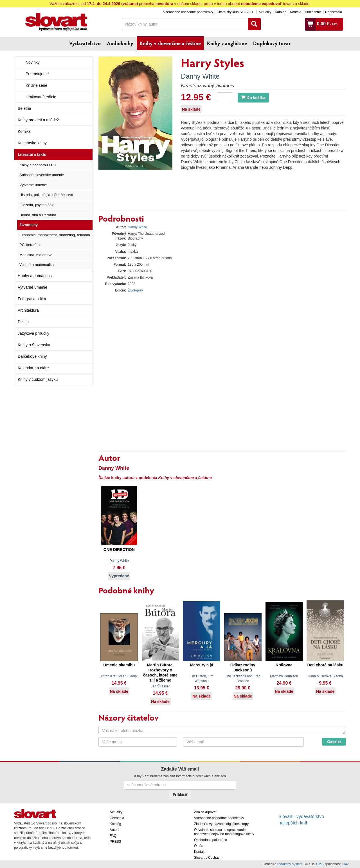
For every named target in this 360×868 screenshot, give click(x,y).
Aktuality (265, 12)
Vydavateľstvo (85, 43)
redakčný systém (290, 864)
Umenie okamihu (119, 665)
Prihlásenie (313, 12)
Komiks (24, 131)
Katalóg (281, 12)
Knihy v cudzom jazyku (38, 379)
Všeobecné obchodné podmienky (188, 12)
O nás (199, 846)
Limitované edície (41, 97)
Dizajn (23, 322)
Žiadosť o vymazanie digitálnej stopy (221, 824)
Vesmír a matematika (37, 265)
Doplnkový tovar (272, 43)
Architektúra (28, 310)
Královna (284, 665)
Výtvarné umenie (33, 185)
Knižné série (36, 85)
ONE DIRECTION (119, 550)
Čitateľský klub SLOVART (236, 12)
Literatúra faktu (32, 154)
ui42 (346, 864)
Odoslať (334, 741)
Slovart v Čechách (208, 858)
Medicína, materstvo (36, 255)
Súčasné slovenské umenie (42, 175)
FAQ (113, 836)
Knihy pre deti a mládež (38, 120)
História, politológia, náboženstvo (46, 195)
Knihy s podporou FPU (38, 165)
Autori (114, 830)
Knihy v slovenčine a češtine (170, 43)
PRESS (115, 842)
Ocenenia (117, 818)
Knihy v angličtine (227, 43)
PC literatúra (30, 245)
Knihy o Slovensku (34, 345)
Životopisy (29, 225)
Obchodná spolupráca (211, 840)
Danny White (200, 76)
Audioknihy (120, 43)
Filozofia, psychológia (37, 205)
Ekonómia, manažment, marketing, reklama (55, 235)
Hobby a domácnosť (35, 276)
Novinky (33, 62)
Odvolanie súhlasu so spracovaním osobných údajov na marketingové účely (224, 832)
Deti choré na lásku (325, 665)
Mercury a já (202, 665)
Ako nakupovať (205, 812)
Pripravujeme (37, 74)
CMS (320, 864)
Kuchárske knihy (32, 143)
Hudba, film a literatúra (38, 215)
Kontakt (296, 12)
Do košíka (253, 97)
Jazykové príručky (33, 333)
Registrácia (334, 12)
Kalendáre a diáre (33, 368)
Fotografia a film (32, 299)
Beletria (24, 108)
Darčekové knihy (32, 356)
